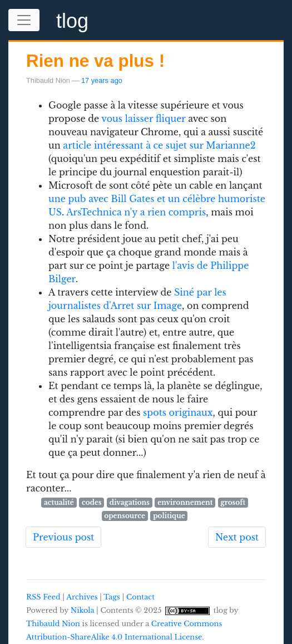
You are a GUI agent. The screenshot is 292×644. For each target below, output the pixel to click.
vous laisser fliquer (143, 119)
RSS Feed (43, 597)
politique (169, 516)
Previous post (63, 537)
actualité (59, 502)
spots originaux (178, 412)
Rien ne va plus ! (95, 61)
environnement (185, 502)
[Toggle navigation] (24, 20)
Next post (237, 537)
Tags (112, 597)
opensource (125, 516)
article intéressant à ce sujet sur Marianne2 (159, 145)
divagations (130, 502)
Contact (140, 597)
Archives (82, 597)
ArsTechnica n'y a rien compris (136, 212)
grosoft (233, 502)
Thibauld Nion (53, 624)
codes (92, 502)
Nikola (83, 610)
